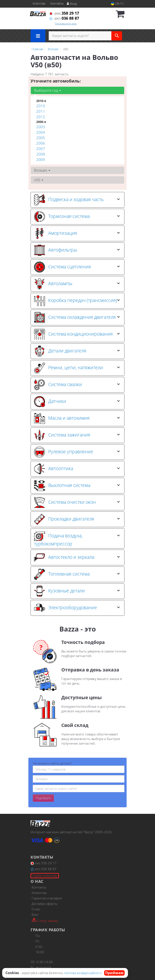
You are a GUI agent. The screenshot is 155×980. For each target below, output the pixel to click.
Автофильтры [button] (77, 250)
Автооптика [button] (77, 469)
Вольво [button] (42, 170)
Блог (35, 914)
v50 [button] (39, 180)
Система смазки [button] (77, 385)
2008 (41, 154)
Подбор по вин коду (45, 876)
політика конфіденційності (83, 973)
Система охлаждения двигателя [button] (77, 317)
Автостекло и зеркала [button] (77, 557)
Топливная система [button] (77, 574)
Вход (72, 4)
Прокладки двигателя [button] (77, 519)
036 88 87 (64, 18)
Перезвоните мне (66, 23)
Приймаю (114, 973)
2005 (41, 138)
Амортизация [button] (77, 233)
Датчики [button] (77, 402)
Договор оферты (45, 904)
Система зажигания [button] (77, 435)
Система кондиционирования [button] (77, 334)
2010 (41, 106)
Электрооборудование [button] (77, 608)
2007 (41, 149)
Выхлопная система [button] (77, 486)
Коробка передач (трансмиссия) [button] (77, 301)
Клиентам (39, 893)
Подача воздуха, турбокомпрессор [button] (77, 538)
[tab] (77, 200)
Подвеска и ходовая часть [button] (77, 200)
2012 (41, 117)
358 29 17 (64, 13)
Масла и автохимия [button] (77, 418)
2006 (41, 143)
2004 (41, 132)
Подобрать (43, 798)
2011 (41, 111)
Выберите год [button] (47, 90)
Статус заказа (45, 920)
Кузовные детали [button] (77, 591)
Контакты (57, 3)
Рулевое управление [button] (77, 452)
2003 (41, 127)
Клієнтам (39, 3)
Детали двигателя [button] (77, 351)
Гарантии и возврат (47, 898)
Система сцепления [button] (77, 267)
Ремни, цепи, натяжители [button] (77, 368)
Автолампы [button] (77, 284)
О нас (36, 909)
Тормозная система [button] (77, 217)
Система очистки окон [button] (77, 502)
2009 (41, 160)
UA (115, 3)
